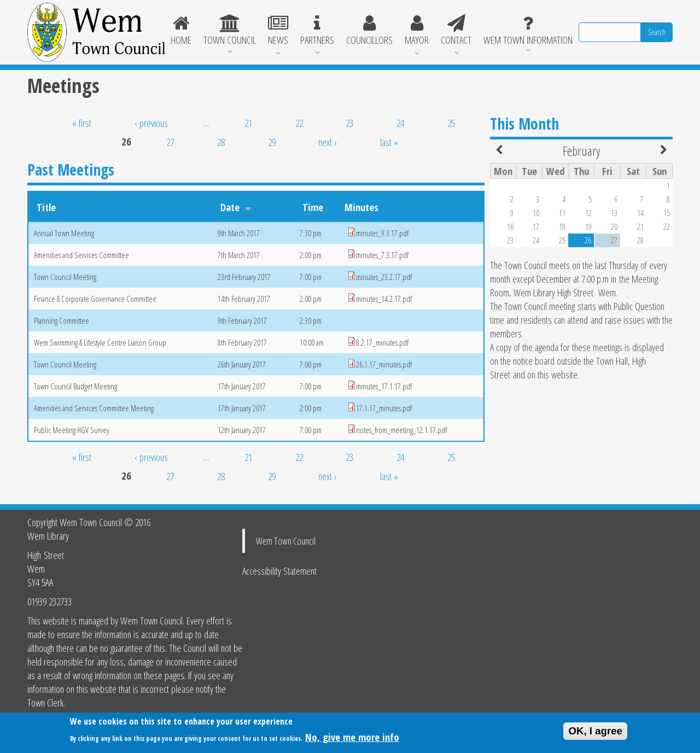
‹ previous (151, 123)
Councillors (369, 31)
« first (82, 123)
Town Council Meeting (65, 277)
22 (299, 123)
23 (349, 123)
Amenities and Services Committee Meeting (94, 408)
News (278, 31)
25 (451, 123)
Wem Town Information (528, 31)
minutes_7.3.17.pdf (382, 255)
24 (400, 123)
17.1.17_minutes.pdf (384, 408)
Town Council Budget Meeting (75, 386)
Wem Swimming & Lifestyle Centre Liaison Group (100, 342)
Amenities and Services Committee (81, 255)
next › (328, 142)
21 (248, 123)
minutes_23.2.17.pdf (384, 277)
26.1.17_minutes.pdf (384, 364)
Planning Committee (62, 320)
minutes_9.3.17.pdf (382, 233)
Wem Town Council (286, 541)
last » (389, 142)
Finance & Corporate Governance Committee (95, 299)
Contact (456, 31)
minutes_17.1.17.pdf (384, 386)
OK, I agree (595, 734)
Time (313, 207)
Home (182, 31)
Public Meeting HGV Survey (72, 430)
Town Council (230, 31)
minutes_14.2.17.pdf (384, 299)
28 (221, 142)
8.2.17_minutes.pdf (382, 342)
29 (272, 142)
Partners (317, 31)
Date (236, 207)
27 (170, 142)
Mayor (417, 31)
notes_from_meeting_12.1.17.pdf (401, 430)
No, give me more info (352, 740)
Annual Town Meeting (64, 233)
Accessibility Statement (279, 571)
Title (46, 207)
